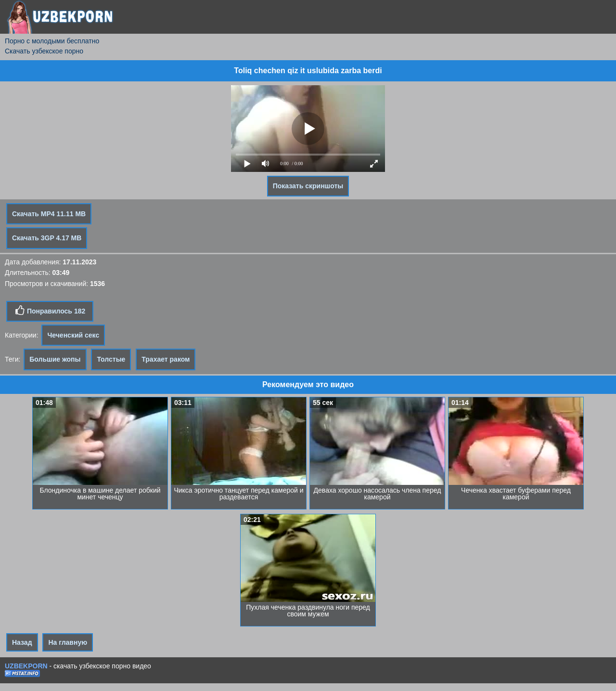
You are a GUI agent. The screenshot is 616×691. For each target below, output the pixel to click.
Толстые (111, 359)
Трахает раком (166, 359)
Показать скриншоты (308, 186)
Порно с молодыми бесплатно (52, 41)
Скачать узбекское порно (44, 51)
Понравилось (50, 311)
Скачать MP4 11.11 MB (49, 214)
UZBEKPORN (26, 666)
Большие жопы (55, 359)
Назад (22, 642)
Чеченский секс (73, 335)
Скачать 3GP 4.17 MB (47, 238)
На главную (68, 642)
